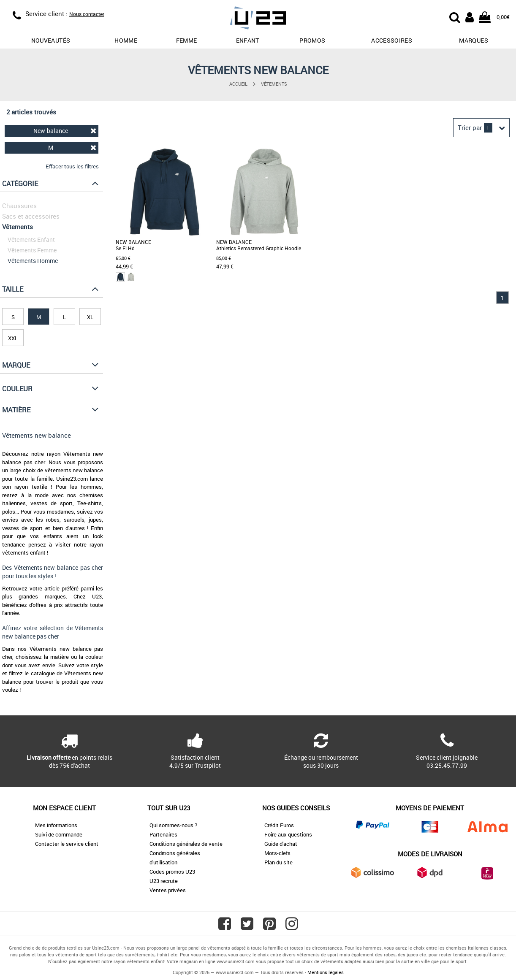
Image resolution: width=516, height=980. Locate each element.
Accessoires (392, 40)
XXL (13, 338)
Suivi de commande (59, 834)
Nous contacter (87, 14)
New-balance (65, 131)
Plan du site (278, 862)
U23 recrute (164, 881)
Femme (187, 40)
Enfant (248, 40)
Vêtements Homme (33, 261)
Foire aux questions (288, 834)
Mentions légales (326, 972)
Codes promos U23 (172, 872)
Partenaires (163, 834)
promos (312, 40)
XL (90, 317)
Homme (126, 40)
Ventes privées (168, 890)
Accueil (238, 84)
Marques (473, 40)
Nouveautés (51, 40)
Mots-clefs (277, 853)
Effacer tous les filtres (72, 166)
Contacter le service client (67, 844)
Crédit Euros (279, 825)
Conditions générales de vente (186, 844)
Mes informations (56, 825)
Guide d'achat (281, 844)
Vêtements (274, 84)
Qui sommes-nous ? (173, 825)
